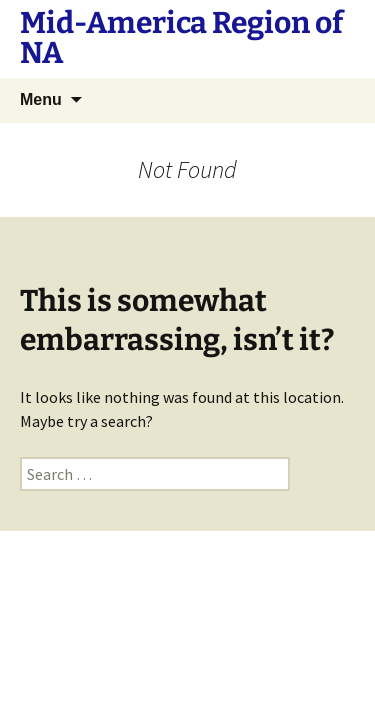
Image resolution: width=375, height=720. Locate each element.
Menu (41, 99)
